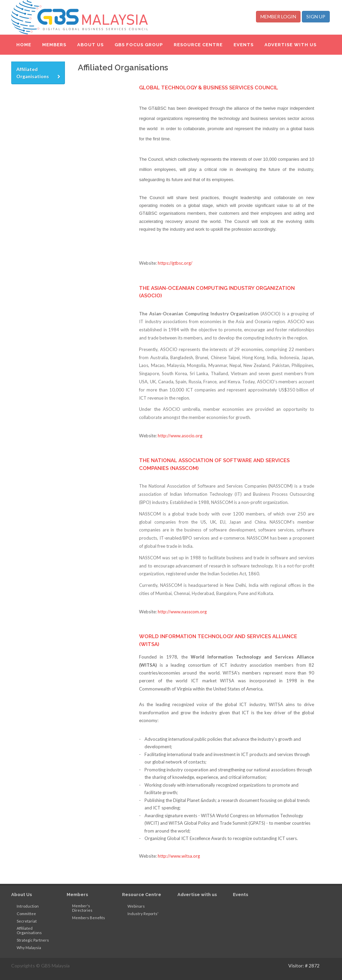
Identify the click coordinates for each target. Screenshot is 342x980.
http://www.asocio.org (180, 436)
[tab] (38, 73)
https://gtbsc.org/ (175, 263)
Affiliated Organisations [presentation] (39, 73)
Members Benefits (89, 918)
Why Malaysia (29, 948)
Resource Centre (142, 895)
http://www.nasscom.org (182, 612)
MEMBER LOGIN (278, 16)
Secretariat (27, 921)
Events (241, 895)
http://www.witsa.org (179, 856)
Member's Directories (82, 908)
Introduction (28, 906)
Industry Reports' (143, 914)
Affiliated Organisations (29, 930)
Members (77, 895)
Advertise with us (197, 895)
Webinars (136, 906)
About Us (22, 895)
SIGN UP (316, 16)
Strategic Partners (33, 940)
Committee (26, 914)
